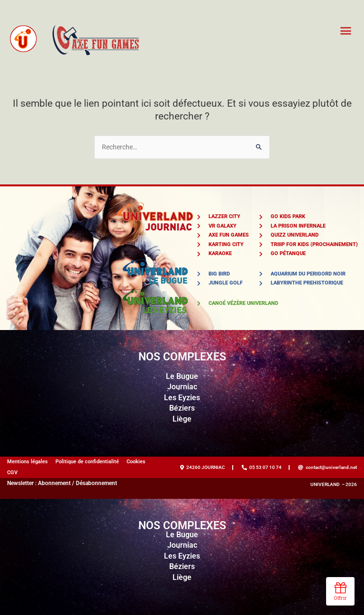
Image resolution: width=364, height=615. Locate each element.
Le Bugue (182, 376)
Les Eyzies (182, 398)
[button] (346, 31)
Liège (182, 419)
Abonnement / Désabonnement (77, 483)
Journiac (182, 387)
